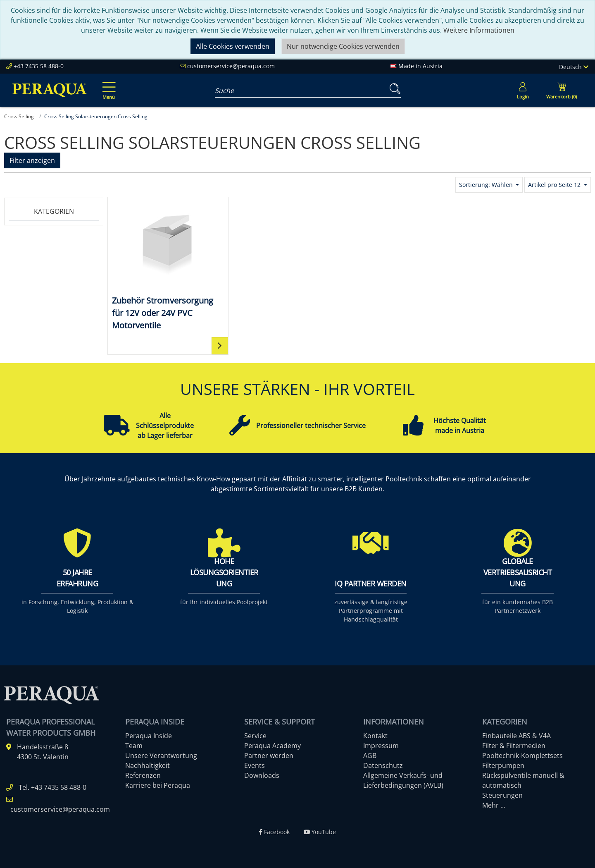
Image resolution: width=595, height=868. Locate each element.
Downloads (262, 775)
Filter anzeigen (32, 160)
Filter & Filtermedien (514, 746)
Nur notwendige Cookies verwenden (343, 46)
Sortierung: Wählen (487, 185)
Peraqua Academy (273, 746)
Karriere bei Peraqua (158, 785)
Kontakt (375, 736)
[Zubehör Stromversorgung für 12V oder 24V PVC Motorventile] (168, 267)
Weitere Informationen (479, 30)
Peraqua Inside (149, 736)
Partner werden (269, 756)
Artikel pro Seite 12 (555, 185)
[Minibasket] (562, 90)
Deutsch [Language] (574, 67)
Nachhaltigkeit (148, 765)
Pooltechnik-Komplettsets (522, 756)
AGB (370, 756)
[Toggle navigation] (107, 85)
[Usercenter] (523, 90)
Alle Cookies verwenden (233, 46)
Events (255, 765)
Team (134, 746)
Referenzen (143, 775)
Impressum (381, 746)
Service (255, 736)
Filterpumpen (503, 765)
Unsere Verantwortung (161, 756)
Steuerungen (502, 795)
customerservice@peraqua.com (231, 66)
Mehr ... (494, 805)
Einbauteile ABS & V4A (516, 736)
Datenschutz (383, 765)
